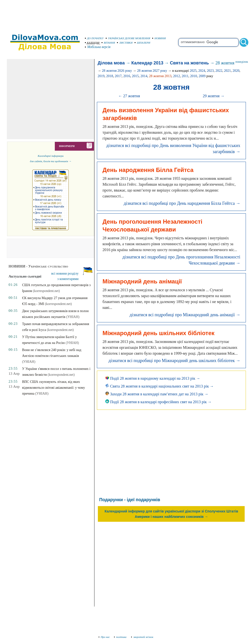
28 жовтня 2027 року (152, 71)
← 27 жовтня (129, 96)
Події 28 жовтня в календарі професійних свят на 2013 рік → (158, 402)
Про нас (104, 637)
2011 (185, 76)
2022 (219, 71)
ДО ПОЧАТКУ (94, 38)
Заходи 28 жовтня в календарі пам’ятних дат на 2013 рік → (157, 394)
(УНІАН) (73, 317)
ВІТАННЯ (108, 43)
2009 (202, 76)
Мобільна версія (98, 47)
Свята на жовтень (189, 63)
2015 (135, 76)
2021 (227, 71)
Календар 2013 (147, 63)
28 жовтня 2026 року (117, 71)
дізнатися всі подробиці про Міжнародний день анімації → (185, 315)
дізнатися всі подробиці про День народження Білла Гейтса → (182, 203)
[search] (208, 42)
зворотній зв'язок (142, 637)
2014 (144, 76)
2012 (177, 76)
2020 (236, 71)
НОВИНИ (159, 38)
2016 (127, 76)
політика (121, 637)
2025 (193, 71)
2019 (101, 76)
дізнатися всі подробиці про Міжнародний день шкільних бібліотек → (174, 361)
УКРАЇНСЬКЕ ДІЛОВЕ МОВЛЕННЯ (128, 38)
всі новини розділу (65, 273)
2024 (202, 71)
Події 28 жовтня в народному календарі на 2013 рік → (153, 378)
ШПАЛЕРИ (142, 43)
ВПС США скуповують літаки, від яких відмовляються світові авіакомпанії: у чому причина (53, 388)
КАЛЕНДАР (92, 43)
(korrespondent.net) (46, 291)
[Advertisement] (126, 15)
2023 (210, 71)
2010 (194, 76)
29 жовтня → (214, 96)
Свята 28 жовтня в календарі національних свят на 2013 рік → (160, 386)
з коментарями (68, 279)
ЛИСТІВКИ (125, 43)
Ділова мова (111, 63)
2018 (110, 76)
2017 (118, 76)
